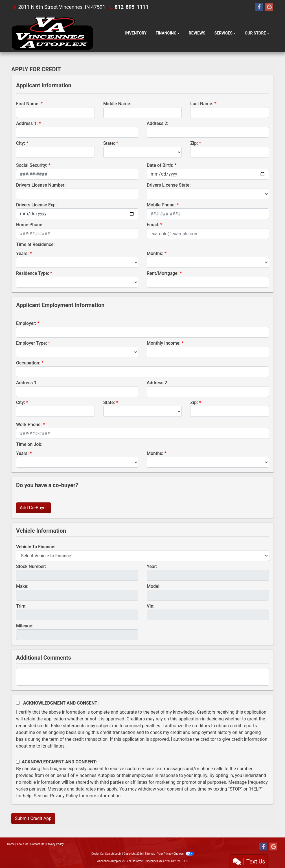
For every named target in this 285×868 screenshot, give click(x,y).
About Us (22, 844)
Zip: (194, 143)
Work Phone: (29, 425)
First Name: (28, 104)
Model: (154, 586)
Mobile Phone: (161, 205)
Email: (153, 225)
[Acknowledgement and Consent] (18, 703)
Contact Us (37, 844)
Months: (155, 253)
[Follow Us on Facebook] (259, 7)
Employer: (26, 323)
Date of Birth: (160, 165)
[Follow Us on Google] (269, 7)
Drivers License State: (169, 185)
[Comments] (142, 677)
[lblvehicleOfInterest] (142, 556)
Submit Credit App (33, 818)
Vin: (151, 606)
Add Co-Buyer (33, 508)
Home (11, 844)
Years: (22, 253)
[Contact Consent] (18, 762)
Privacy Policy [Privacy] (55, 844)
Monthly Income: (164, 343)
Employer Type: (31, 343)
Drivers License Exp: (36, 205)
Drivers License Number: (41, 185)
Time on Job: (29, 444)
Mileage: (25, 626)
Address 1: (27, 123)
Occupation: (28, 363)
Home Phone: (30, 225)
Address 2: (157, 123)
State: (109, 143)
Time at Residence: (35, 244)
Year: (152, 566)
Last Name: (202, 104)
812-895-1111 (131, 7)
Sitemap (150, 854)
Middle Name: (117, 104)
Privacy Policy (64, 796)
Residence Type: (33, 273)
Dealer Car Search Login (107, 854)
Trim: (21, 606)
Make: (22, 586)
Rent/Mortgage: (163, 273)
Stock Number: (31, 566)
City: (21, 143)
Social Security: (32, 165)
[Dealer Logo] (52, 33)
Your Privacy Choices (175, 854)
